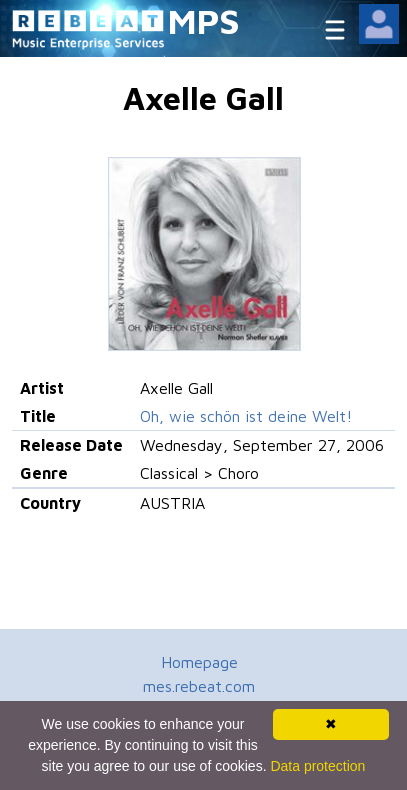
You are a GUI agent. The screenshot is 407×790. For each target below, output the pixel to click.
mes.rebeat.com (199, 686)
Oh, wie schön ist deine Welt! (246, 416)
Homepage (199, 662)
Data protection (317, 766)
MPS (204, 20)
